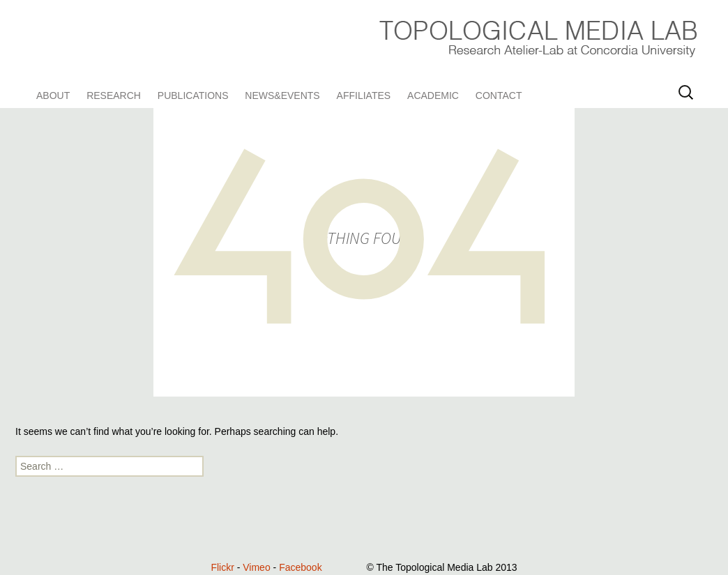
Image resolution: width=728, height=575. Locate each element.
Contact (499, 95)
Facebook (300, 567)
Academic (433, 95)
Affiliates (364, 95)
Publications (193, 95)
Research (114, 95)
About (53, 95)
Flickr (222, 567)
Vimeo (256, 567)
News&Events (282, 95)
